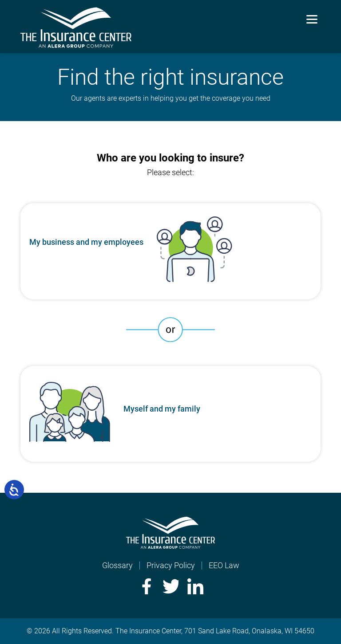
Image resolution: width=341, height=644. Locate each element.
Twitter (170, 586)
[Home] (170, 546)
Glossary (117, 565)
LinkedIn (195, 586)
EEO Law (224, 565)
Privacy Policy (171, 565)
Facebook (146, 586)
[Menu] (312, 19)
